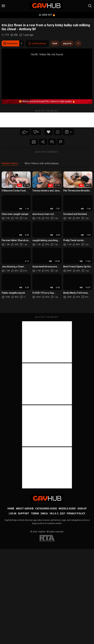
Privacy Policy (76, 514)
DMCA (44, 514)
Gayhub (42, 532)
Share (43, 142)
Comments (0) (52, 142)
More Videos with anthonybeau (42, 163)
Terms (35, 514)
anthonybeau (37, 43)
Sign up (82, 509)
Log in (13, 514)
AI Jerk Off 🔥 (47, 15)
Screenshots (34, 142)
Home (11, 509)
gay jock (67, 43)
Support (24, 514)
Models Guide (67, 509)
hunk (55, 43)
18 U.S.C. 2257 (57, 514)
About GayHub (25, 509)
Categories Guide (46, 509)
